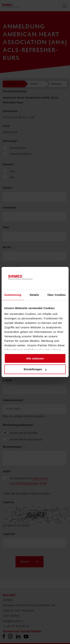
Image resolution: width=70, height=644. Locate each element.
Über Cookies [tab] (57, 295)
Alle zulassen (35, 358)
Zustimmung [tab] (13, 295)
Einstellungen (35, 369)
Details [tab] (34, 295)
